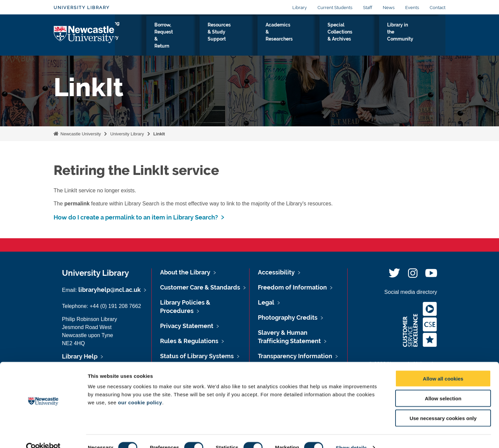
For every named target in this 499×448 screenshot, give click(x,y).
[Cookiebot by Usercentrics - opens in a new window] (43, 435)
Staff (368, 8)
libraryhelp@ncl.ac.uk (110, 290)
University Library (82, 8)
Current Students (335, 8)
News (389, 8)
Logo (84, 35)
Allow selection (443, 386)
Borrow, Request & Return (184, 37)
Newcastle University (80, 134)
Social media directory (411, 292)
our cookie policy (140, 390)
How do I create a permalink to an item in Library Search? (136, 217)
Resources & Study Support (240, 37)
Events (412, 8)
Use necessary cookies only (443, 405)
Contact (438, 8)
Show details (351, 435)
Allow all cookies (443, 366)
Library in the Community (413, 37)
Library (300, 8)
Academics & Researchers (296, 37)
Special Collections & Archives (355, 37)
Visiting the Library (136, 37)
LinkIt (159, 134)
